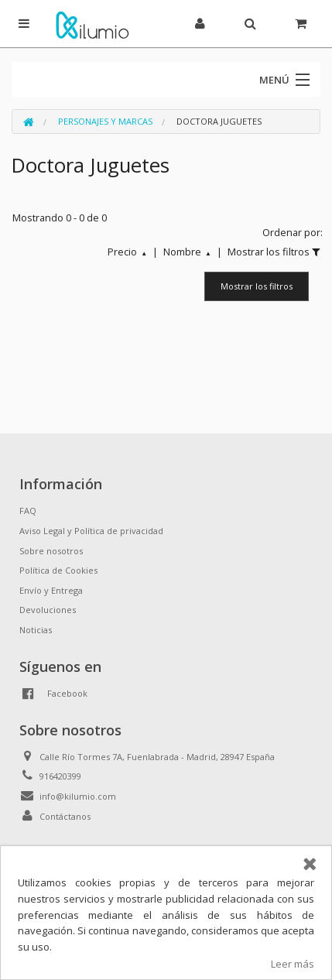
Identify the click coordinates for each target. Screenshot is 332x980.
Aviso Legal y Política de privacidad (91, 531)
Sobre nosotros (51, 551)
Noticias (36, 630)
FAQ (28, 511)
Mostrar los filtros (257, 286)
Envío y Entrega (51, 590)
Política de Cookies (58, 570)
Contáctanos (65, 816)
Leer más (293, 964)
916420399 (60, 776)
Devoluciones (48, 610)
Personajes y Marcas (105, 121)
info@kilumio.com (78, 796)
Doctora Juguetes (219, 121)
